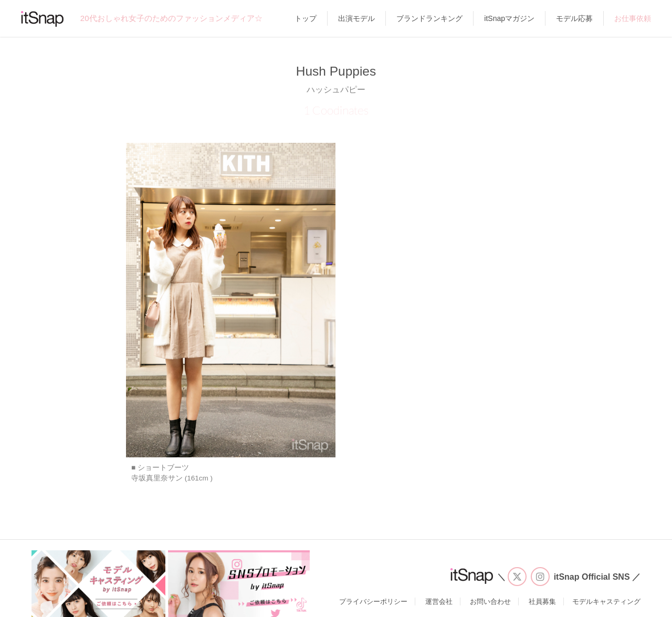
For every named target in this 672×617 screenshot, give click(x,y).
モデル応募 (574, 18)
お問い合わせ (490, 602)
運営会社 (439, 602)
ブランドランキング (429, 18)
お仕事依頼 (633, 18)
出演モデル (356, 18)
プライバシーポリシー (373, 602)
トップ (306, 18)
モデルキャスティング (606, 602)
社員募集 (542, 602)
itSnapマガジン (509, 18)
